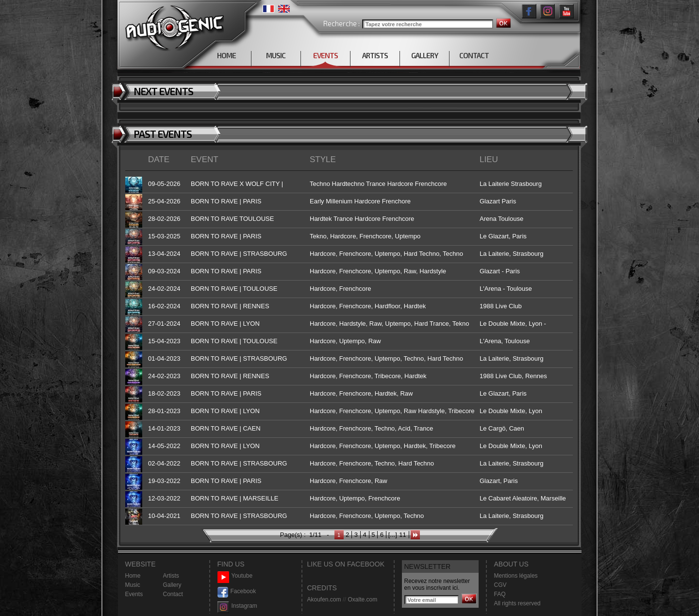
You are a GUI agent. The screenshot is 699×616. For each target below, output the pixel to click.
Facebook (237, 591)
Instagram (237, 606)
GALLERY (424, 55)
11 (402, 535)
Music (133, 585)
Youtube (235, 576)
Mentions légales (516, 576)
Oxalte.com (362, 599)
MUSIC (276, 55)
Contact (173, 594)
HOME (226, 55)
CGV (500, 585)
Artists (171, 576)
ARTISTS (375, 55)
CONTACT (474, 55)
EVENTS (325, 55)
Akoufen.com (324, 599)
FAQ (500, 594)
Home (133, 576)
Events (134, 594)
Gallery (172, 585)
